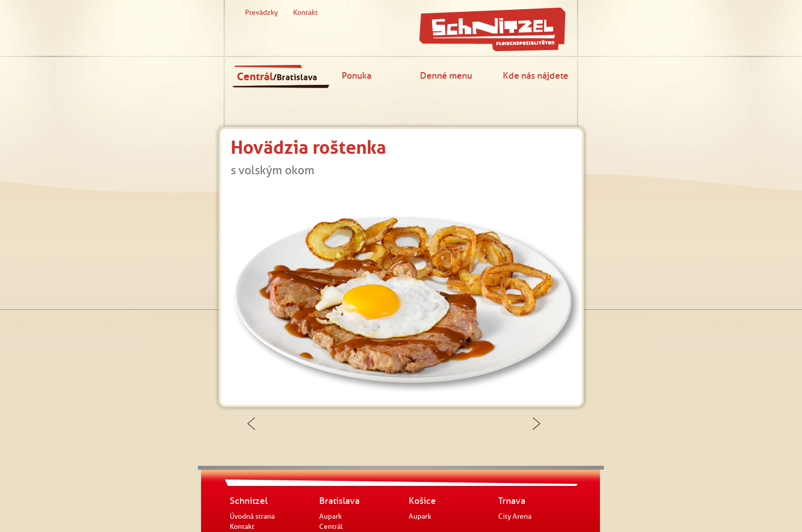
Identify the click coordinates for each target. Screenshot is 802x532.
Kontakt (305, 13)
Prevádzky (261, 13)
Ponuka (357, 75)
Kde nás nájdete (536, 75)
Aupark (330, 516)
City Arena (515, 516)
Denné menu (446, 75)
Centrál (277, 77)
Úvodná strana (252, 516)
